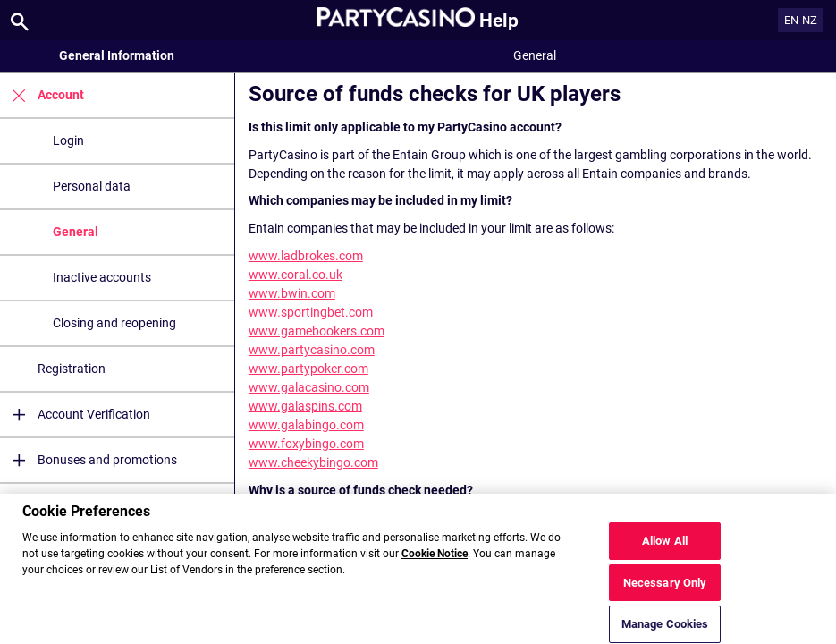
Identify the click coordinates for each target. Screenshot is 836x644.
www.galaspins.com (305, 406)
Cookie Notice (435, 561)
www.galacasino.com (309, 387)
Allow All (665, 547)
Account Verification (75, 415)
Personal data (92, 186)
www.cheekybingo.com (313, 462)
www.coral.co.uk (296, 275)
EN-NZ (801, 20)
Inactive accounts (102, 277)
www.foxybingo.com (306, 444)
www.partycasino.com (312, 350)
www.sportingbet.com (311, 312)
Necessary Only (665, 589)
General (76, 232)
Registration (72, 369)
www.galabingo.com (306, 425)
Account (42, 95)
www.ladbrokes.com (306, 256)
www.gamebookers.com (317, 331)
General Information (117, 55)
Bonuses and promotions (89, 460)
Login (68, 140)
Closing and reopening (114, 323)
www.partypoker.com (308, 369)
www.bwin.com (292, 293)
